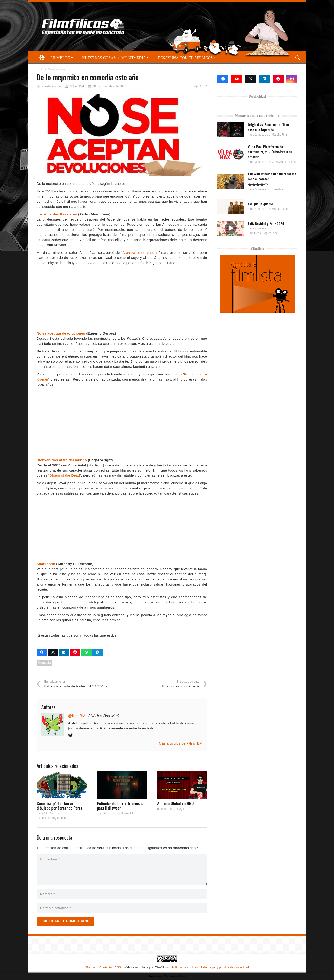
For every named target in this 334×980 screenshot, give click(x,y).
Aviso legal (208, 967)
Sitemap (91, 967)
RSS (118, 967)
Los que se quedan (261, 204)
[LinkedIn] (264, 79)
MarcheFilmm (281, 135)
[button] (72, 58)
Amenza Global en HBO (175, 803)
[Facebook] (223, 79)
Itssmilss (278, 189)
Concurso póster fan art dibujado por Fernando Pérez (59, 806)
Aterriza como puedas (140, 252)
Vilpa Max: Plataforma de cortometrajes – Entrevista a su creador (270, 152)
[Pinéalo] (75, 652)
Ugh (181, 809)
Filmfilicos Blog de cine (52, 818)
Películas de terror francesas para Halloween (120, 806)
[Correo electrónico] (122, 908)
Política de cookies (185, 967)
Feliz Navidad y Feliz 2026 (266, 223)
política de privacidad (234, 967)
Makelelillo (127, 814)
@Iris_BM (77, 86)
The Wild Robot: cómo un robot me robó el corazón (272, 176)
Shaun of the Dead (65, 475)
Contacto (106, 967)
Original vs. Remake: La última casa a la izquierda (269, 127)
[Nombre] (122, 894)
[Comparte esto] (42, 652)
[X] (250, 79)
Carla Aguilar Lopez (285, 162)
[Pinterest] (278, 79)
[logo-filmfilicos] (84, 26)
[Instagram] (292, 79)
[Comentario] (122, 870)
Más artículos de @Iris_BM (181, 743)
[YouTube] (237, 79)
